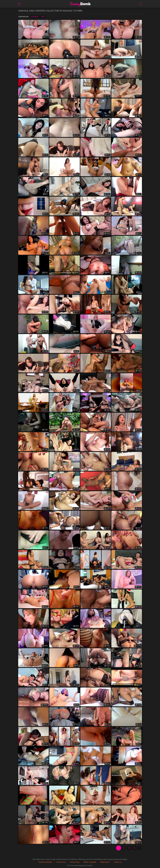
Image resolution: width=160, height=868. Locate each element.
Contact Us (117, 862)
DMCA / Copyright (90, 862)
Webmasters (105, 862)
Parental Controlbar (45, 862)
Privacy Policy (75, 862)
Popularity (35, 17)
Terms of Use (61, 862)
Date (43, 17)
